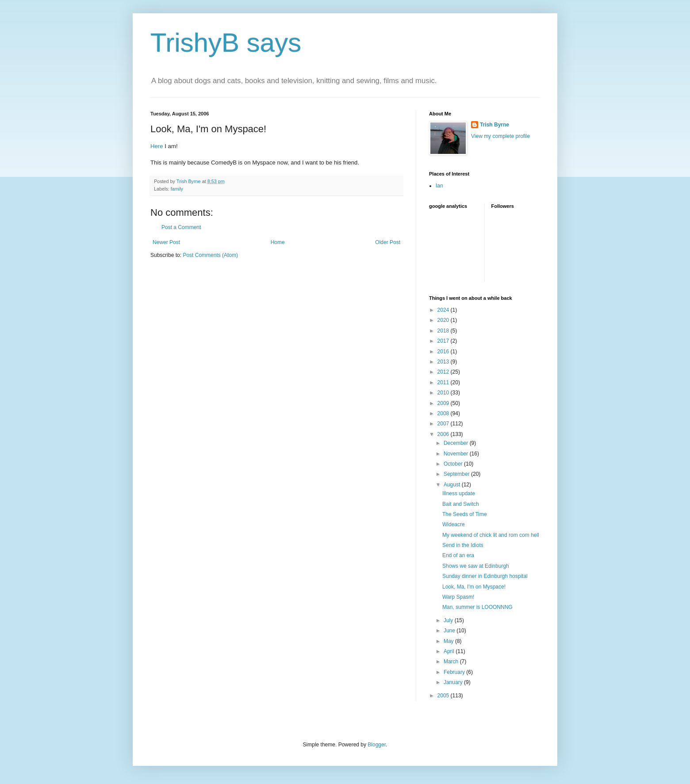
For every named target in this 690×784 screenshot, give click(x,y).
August (453, 485)
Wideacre (454, 524)
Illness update (459, 493)
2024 (444, 310)
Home (278, 242)
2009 (444, 403)
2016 (444, 352)
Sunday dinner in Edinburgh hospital (485, 576)
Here (157, 146)
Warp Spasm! (458, 597)
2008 (444, 413)
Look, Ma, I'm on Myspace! (474, 587)
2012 (444, 372)
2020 (444, 320)
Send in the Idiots (463, 545)
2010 (444, 393)
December (457, 443)
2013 (444, 362)
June (450, 631)
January (454, 682)
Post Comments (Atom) (210, 255)
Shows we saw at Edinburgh (476, 566)
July (449, 620)
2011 (444, 382)
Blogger (377, 745)
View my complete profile (500, 136)
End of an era (458, 555)
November (457, 454)
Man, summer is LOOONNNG (477, 607)
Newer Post (166, 242)
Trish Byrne (494, 125)
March (452, 662)
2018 (444, 331)
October (454, 464)
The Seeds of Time (465, 514)
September (457, 474)
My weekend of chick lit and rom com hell (491, 535)
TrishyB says (226, 43)
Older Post (388, 242)
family (177, 189)
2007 (444, 424)
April (450, 651)
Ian (439, 186)
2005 (444, 696)
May (449, 641)
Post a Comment (181, 227)
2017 (444, 341)
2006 (444, 434)
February (455, 672)
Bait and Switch (461, 504)
